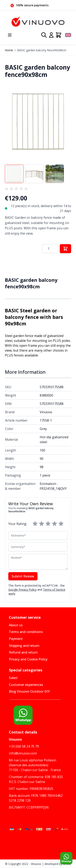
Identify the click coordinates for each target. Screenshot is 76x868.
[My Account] (51, 35)
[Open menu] (10, 35)
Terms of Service (54, 590)
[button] (38, 121)
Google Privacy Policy (22, 590)
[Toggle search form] (44, 35)
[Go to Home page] (38, 22)
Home (9, 50)
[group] (17, 189)
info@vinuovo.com (23, 753)
